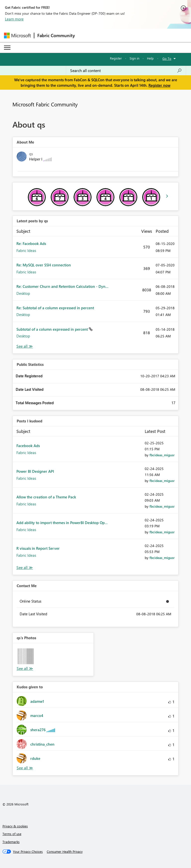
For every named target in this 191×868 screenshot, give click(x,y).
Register (116, 58)
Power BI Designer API (35, 471)
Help (150, 58)
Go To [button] (167, 58)
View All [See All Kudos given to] (25, 768)
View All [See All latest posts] (25, 346)
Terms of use (12, 834)
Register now (159, 85)
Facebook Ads (28, 446)
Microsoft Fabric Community (45, 104)
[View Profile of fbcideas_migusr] (162, 455)
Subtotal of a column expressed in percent (53, 329)
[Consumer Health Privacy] (65, 852)
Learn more (14, 19)
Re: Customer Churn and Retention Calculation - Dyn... (62, 286)
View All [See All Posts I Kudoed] (25, 568)
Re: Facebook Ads (31, 243)
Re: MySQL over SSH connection (44, 265)
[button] (26, 656)
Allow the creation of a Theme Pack (46, 497)
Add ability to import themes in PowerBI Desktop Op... (62, 523)
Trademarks (11, 842)
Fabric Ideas (26, 250)
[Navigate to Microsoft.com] (17, 36)
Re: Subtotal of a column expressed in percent (55, 308)
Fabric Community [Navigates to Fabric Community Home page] (56, 35)
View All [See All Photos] (25, 669)
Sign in (134, 58)
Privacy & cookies (15, 826)
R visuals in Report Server (38, 548)
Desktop (23, 293)
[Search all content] (126, 71)
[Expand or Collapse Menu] (7, 48)
